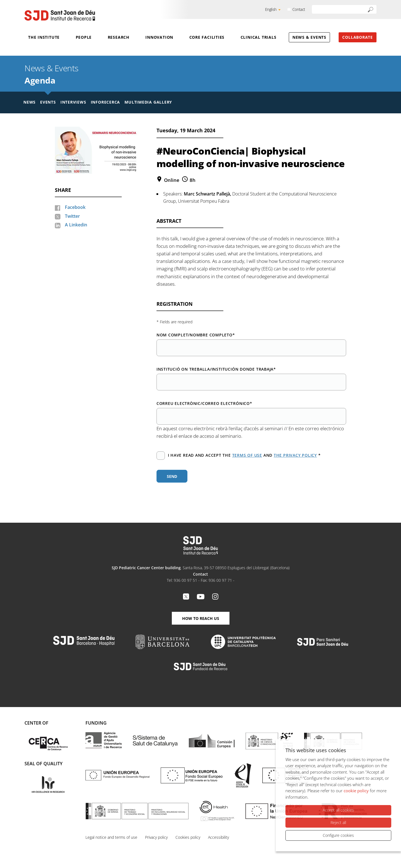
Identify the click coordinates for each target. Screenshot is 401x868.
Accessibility (218, 837)
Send (172, 476)
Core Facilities (207, 37)
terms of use (247, 455)
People (84, 37)
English (271, 9)
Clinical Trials (259, 37)
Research (119, 37)
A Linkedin (76, 225)
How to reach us (201, 618)
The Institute (44, 37)
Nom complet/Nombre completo (196, 335)
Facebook (75, 207)
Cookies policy (188, 837)
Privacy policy (156, 837)
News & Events (309, 37)
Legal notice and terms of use (111, 837)
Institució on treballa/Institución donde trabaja (216, 369)
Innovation (159, 37)
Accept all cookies (338, 810)
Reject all (338, 822)
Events (48, 102)
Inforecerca (106, 102)
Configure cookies (338, 835)
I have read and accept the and (239, 456)
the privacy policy (295, 455)
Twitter (72, 216)
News (30, 102)
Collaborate (358, 37)
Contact (299, 9)
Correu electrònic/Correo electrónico (204, 403)
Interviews (73, 102)
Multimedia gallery (148, 102)
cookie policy (356, 791)
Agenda (40, 80)
